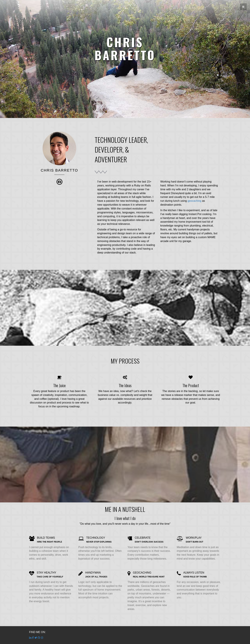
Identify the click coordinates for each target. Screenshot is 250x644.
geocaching (194, 201)
